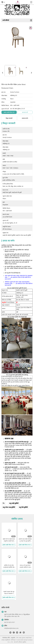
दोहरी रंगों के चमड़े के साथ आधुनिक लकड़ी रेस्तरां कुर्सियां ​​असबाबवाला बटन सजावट (9, 540)
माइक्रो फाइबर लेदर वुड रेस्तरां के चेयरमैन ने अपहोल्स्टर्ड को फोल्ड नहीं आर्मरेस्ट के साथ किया (9, 593)
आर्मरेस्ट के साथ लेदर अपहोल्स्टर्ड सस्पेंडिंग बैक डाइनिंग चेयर (9, 566)
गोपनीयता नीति (6, 638)
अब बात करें (25, 112)
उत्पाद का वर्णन (25, 118)
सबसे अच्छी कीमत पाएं (9, 112)
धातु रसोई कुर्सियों (14, 503)
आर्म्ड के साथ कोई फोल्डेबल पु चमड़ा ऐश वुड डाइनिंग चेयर (25, 540)
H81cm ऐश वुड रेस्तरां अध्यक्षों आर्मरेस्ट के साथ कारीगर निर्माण (25, 566)
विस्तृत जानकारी (9, 118)
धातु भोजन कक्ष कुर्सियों (9, 507)
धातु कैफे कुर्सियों (23, 507)
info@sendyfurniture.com (11, 628)
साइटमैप (13, 638)
